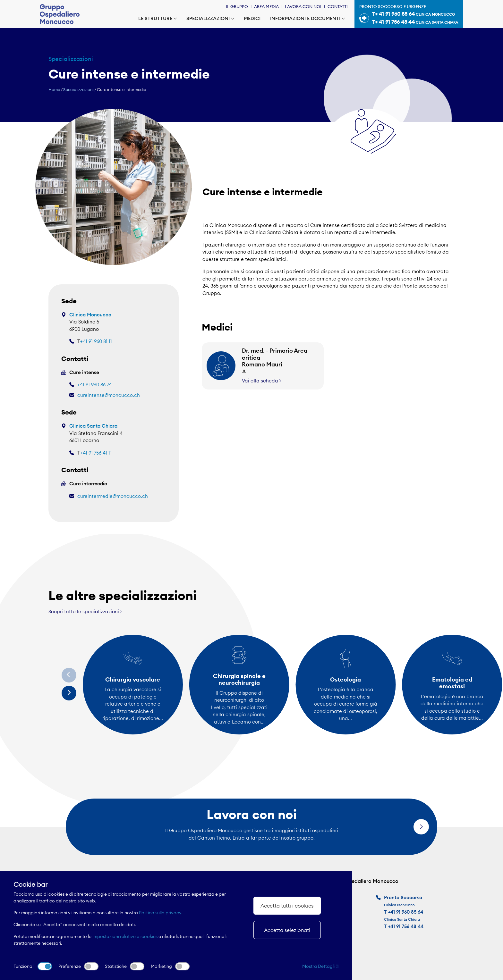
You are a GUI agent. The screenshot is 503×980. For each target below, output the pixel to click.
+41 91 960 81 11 (96, 341)
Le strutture (158, 18)
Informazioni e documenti (307, 18)
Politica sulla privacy (160, 913)
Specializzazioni (210, 18)
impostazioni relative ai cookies (125, 936)
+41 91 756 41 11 (96, 453)
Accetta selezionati (287, 930)
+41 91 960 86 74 (94, 385)
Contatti (338, 6)
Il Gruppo (237, 6)
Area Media (266, 6)
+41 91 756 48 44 (406, 926)
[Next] (69, 693)
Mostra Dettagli (320, 966)
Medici (252, 18)
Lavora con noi (303, 6)
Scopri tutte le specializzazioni (85, 611)
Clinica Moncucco (90, 315)
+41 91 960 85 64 (406, 912)
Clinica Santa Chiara (93, 426)
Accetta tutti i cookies (287, 906)
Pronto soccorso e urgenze (409, 15)
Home (54, 89)
